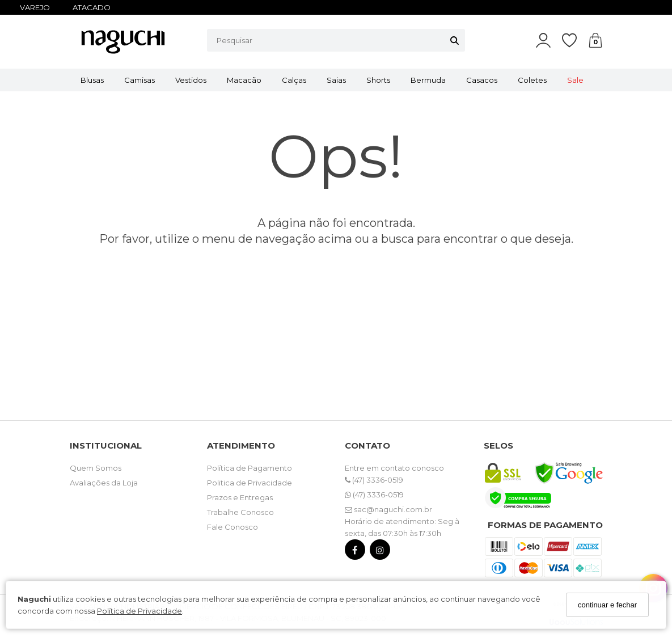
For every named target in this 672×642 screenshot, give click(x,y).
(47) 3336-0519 (374, 480)
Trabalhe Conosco (240, 512)
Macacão (244, 80)
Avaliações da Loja (104, 483)
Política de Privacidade (140, 611)
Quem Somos (96, 468)
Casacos (482, 80)
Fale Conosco (233, 527)
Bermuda (428, 80)
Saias (336, 80)
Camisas (140, 80)
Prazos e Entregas (240, 497)
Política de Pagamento (250, 468)
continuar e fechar (607, 605)
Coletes (532, 80)
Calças (294, 80)
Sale (575, 80)
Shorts (378, 80)
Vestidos (191, 80)
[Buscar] (455, 40)
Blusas (92, 80)
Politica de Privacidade (250, 483)
